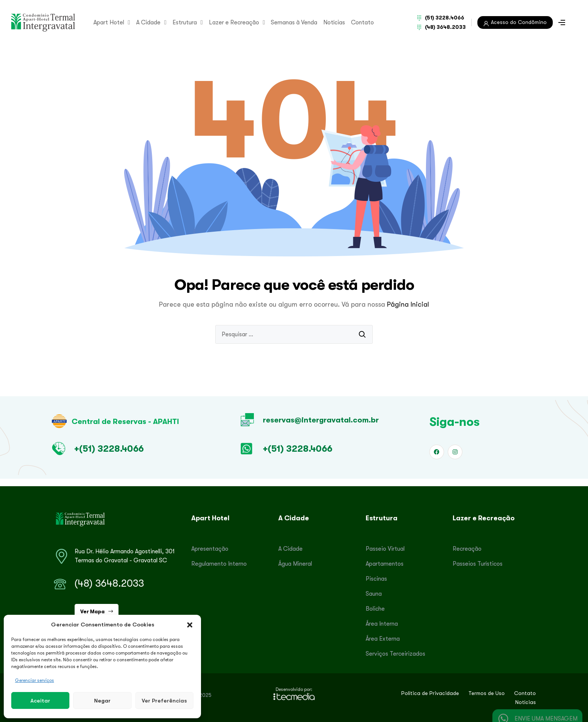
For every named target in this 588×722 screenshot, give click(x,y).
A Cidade (151, 22)
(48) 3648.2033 (109, 583)
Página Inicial (408, 304)
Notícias (334, 22)
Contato (362, 22)
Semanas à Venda (294, 22)
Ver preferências (164, 700)
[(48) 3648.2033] (60, 584)
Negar (102, 700)
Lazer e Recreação (237, 22)
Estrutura (188, 22)
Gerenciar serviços (34, 680)
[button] (190, 625)
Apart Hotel (112, 22)
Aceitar (40, 700)
